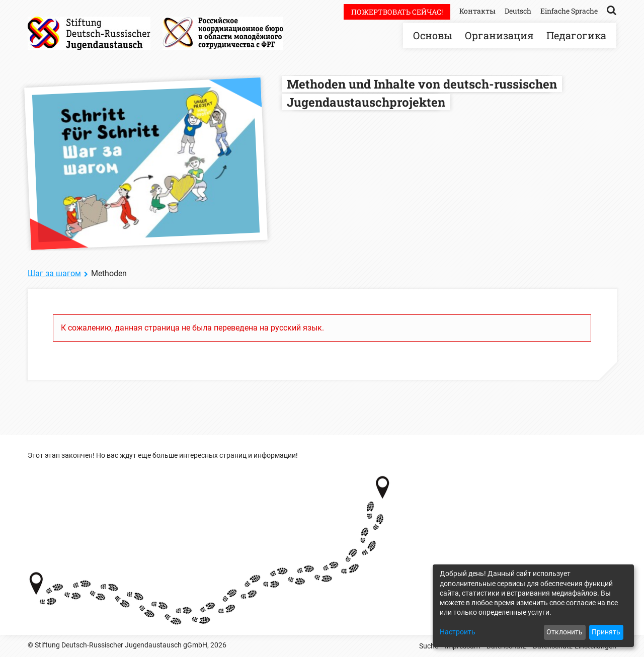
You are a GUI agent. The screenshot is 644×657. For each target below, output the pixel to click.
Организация (499, 35)
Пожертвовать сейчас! (397, 12)
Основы (433, 35)
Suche (429, 646)
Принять (606, 632)
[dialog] (533, 606)
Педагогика (576, 35)
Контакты (477, 11)
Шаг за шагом (54, 273)
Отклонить (565, 632)
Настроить (458, 632)
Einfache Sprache (569, 11)
